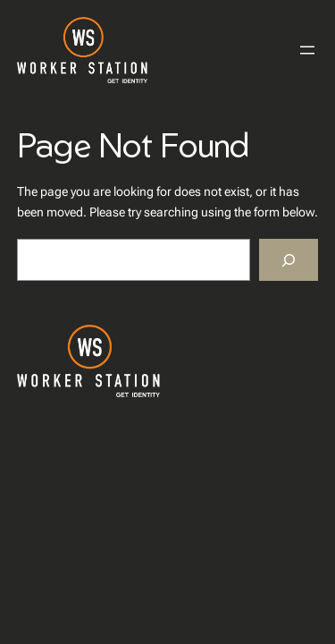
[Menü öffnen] (307, 50)
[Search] (289, 260)
